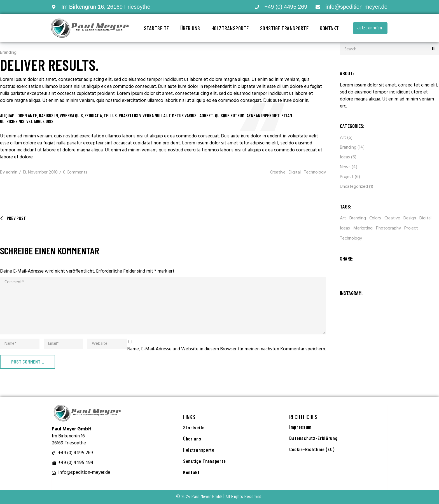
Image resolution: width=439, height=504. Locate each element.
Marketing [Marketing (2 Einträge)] (363, 228)
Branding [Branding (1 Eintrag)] (358, 218)
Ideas (345, 157)
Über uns (190, 28)
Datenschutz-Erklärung (313, 438)
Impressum (300, 427)
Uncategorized (354, 187)
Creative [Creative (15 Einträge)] (392, 218)
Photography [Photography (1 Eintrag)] (388, 228)
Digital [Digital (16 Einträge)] (425, 218)
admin (12, 172)
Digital (295, 173)
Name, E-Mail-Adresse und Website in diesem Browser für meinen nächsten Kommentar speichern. (226, 349)
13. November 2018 (40, 172)
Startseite (157, 28)
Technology (315, 173)
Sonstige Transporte (284, 28)
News (345, 167)
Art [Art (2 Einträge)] (343, 218)
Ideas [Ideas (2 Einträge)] (345, 228)
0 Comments (75, 172)
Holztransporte (230, 28)
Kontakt (329, 28)
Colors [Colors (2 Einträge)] (375, 218)
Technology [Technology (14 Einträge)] (351, 239)
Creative (278, 173)
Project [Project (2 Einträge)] (411, 228)
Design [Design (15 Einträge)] (410, 218)
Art (343, 138)
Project (347, 177)
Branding (8, 53)
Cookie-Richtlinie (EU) (312, 449)
